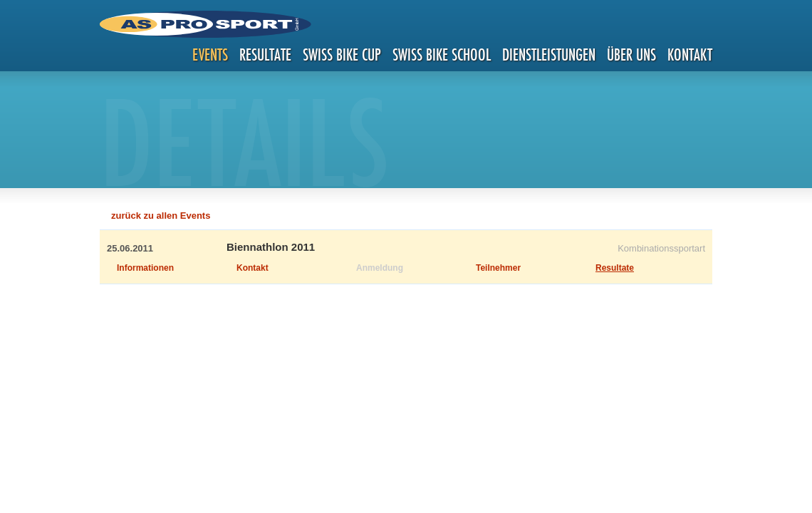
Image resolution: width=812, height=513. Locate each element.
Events (210, 55)
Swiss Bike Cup (342, 55)
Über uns (631, 55)
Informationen (145, 268)
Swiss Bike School (442, 55)
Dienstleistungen (549, 55)
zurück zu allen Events (161, 216)
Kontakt (690, 55)
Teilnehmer (498, 268)
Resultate (265, 55)
